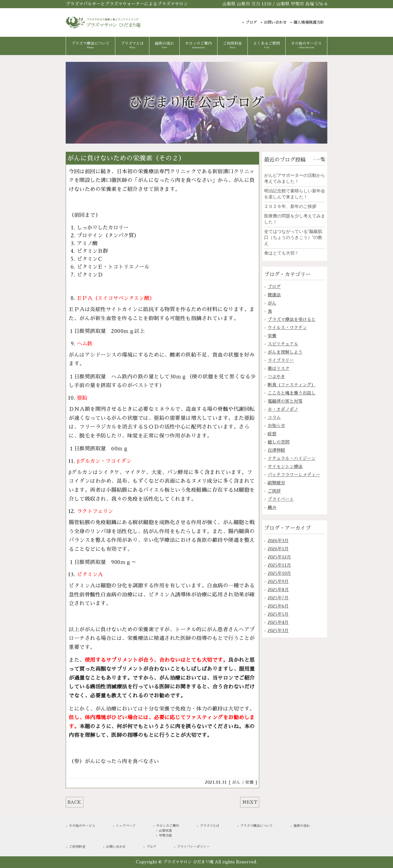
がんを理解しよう (285, 352)
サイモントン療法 (285, 467)
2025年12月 (279, 557)
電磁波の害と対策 (285, 401)
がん (236, 782)
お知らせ (276, 426)
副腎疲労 (276, 483)
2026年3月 (278, 541)
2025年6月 (278, 606)
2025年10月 (279, 573)
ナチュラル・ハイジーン (292, 459)
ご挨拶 (274, 491)
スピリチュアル (283, 344)
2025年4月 (278, 623)
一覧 (321, 160)
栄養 (249, 782)
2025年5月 (278, 614)
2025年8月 (278, 590)
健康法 (274, 295)
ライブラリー (281, 360)
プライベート (281, 499)
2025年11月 (279, 565)
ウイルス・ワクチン (287, 328)
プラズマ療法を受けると (292, 320)
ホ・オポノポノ (283, 409)
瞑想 (272, 434)
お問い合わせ (275, 22)
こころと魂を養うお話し (292, 393)
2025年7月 (278, 598)
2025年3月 (278, 631)
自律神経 (276, 450)
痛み (272, 508)
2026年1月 (278, 549)
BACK (74, 802)
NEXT (250, 802)
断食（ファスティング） (292, 385)
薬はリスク (279, 369)
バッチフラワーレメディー (294, 475)
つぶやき (276, 377)
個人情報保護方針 (309, 22)
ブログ (251, 22)
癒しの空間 (279, 442)
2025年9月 (278, 582)
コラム (274, 418)
